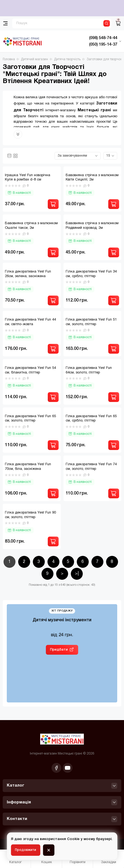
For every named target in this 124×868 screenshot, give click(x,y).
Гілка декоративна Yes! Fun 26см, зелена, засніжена (28, 274)
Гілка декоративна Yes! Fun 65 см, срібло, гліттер (91, 419)
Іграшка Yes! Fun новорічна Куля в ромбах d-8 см (28, 178)
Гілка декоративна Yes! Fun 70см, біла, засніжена (28, 467)
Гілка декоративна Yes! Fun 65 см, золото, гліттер (30, 419)
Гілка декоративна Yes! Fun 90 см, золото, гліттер (30, 515)
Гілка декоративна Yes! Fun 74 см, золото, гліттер (91, 467)
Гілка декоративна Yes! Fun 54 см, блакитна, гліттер (30, 370)
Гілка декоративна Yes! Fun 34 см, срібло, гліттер (91, 274)
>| (77, 574)
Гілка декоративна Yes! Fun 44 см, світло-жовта (30, 322)
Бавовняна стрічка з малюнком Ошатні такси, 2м (31, 226)
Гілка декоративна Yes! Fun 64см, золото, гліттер (89, 370)
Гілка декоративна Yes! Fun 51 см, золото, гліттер (91, 322)
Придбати (59, 650)
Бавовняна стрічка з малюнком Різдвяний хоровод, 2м (92, 226)
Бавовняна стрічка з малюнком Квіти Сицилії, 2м (92, 178)
